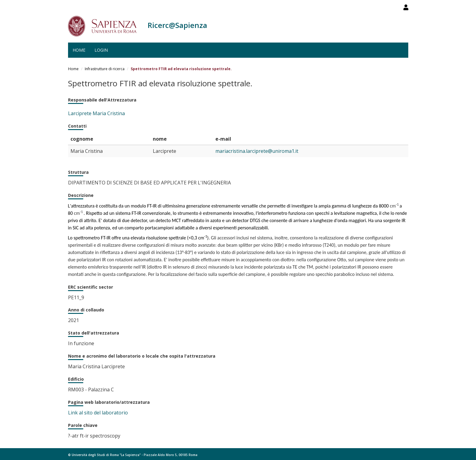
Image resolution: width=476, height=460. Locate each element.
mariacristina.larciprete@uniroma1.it (257, 151)
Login (101, 50)
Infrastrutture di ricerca (105, 69)
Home (79, 50)
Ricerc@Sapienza (177, 25)
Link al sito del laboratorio (98, 413)
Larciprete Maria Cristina (96, 113)
